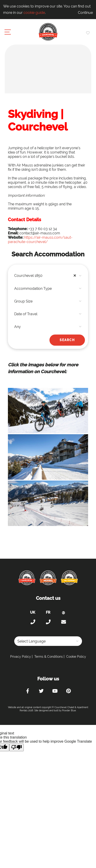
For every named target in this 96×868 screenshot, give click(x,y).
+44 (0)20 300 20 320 (33, 622)
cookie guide (34, 13)
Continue (85, 13)
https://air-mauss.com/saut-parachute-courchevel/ (40, 240)
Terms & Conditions (49, 657)
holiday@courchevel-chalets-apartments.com (63, 622)
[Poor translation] (16, 747)
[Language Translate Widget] (48, 641)
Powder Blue (69, 711)
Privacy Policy (21, 657)
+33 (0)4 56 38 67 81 (48, 622)
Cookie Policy (76, 657)
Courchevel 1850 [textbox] (46, 276)
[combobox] (48, 276)
